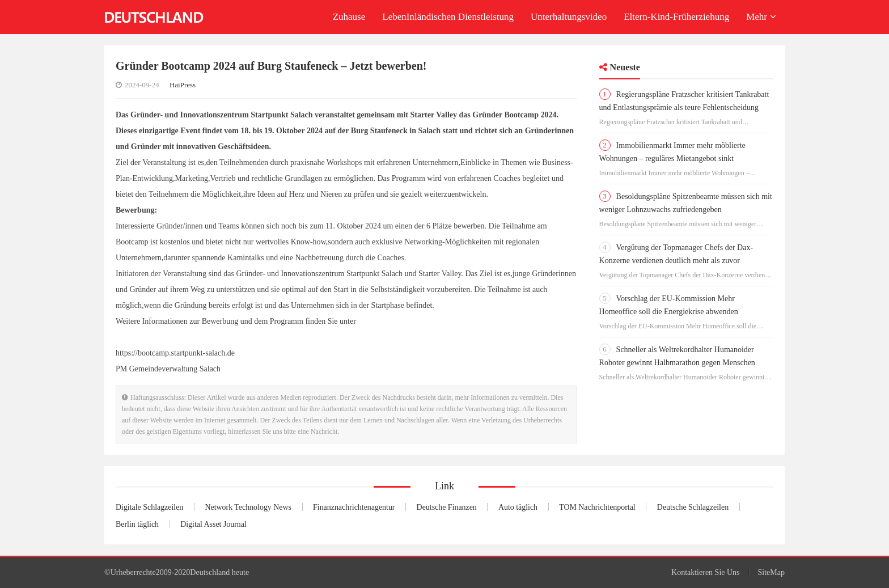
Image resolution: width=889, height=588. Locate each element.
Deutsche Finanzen (461, 507)
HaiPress (183, 85)
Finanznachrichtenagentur (365, 507)
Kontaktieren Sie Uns (706, 572)
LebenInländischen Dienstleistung (448, 17)
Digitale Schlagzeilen (152, 507)
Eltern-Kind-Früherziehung (676, 17)
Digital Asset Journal (218, 524)
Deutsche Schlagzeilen (716, 507)
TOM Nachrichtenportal (617, 507)
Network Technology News (255, 507)
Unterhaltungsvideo (569, 17)
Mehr (761, 17)
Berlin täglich (139, 524)
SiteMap (771, 572)
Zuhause (349, 17)
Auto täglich (535, 507)
